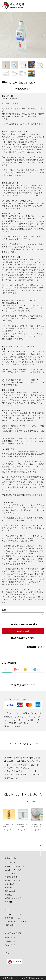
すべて (7, 669)
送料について (10, 938)
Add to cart (23, 631)
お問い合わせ (10, 925)
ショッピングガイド (13, 914)
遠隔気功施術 (10, 891)
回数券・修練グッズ (13, 898)
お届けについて (11, 941)
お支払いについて (12, 945)
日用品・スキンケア (13, 870)
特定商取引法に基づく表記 (16, 922)
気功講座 (8, 895)
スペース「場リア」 (13, 881)
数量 (4, 610)
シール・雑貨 (10, 873)
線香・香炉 (9, 884)
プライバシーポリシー (14, 918)
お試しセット (10, 863)
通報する (41, 647)
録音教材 (8, 902)
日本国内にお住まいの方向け (23, 638)
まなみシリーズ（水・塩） (15, 866)
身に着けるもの (11, 877)
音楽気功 (8, 888)
